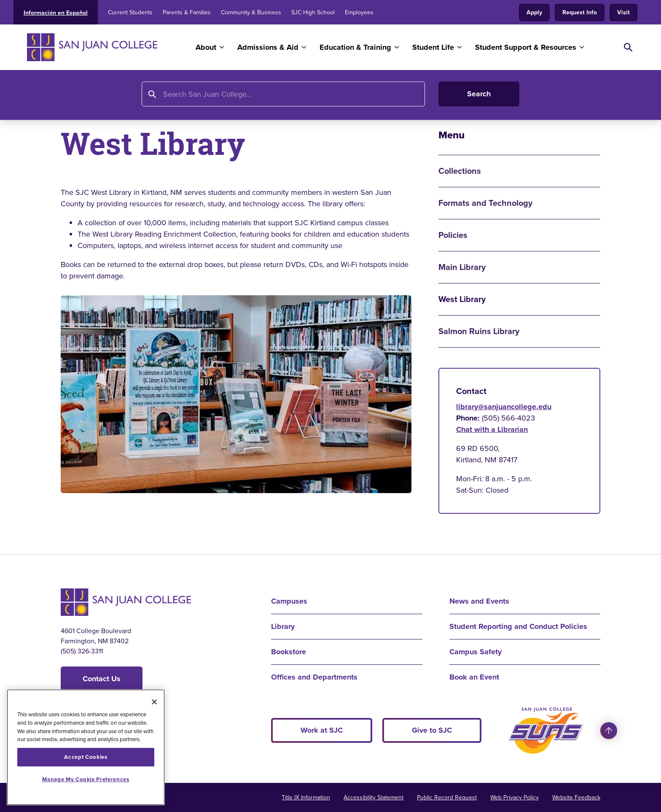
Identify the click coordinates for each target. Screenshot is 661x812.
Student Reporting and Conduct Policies (518, 626)
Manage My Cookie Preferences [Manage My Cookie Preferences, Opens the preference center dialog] (86, 779)
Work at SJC (322, 730)
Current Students (130, 12)
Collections (460, 171)
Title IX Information (306, 797)
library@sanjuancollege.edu (504, 407)
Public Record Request (447, 797)
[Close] (154, 702)
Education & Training (355, 47)
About (206, 47)
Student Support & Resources (526, 47)
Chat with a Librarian (492, 429)
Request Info (580, 12)
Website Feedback (576, 797)
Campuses (289, 601)
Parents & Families (187, 12)
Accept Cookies (86, 757)
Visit (623, 12)
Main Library (462, 267)
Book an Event (474, 677)
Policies (453, 235)
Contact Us (102, 679)
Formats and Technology (485, 203)
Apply (534, 12)
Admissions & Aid (268, 47)
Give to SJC (432, 730)
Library (103, 96)
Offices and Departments (314, 677)
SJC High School (313, 12)
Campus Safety (476, 652)
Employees (359, 12)
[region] (86, 747)
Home (71, 96)
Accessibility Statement (373, 797)
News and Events (479, 601)
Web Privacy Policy (515, 797)
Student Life (433, 47)
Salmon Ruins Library (479, 331)
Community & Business (251, 12)
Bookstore (289, 652)
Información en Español (56, 13)
